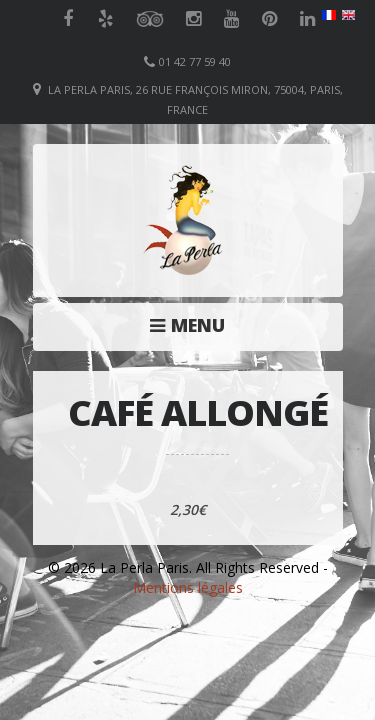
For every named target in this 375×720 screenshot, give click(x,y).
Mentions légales (188, 587)
